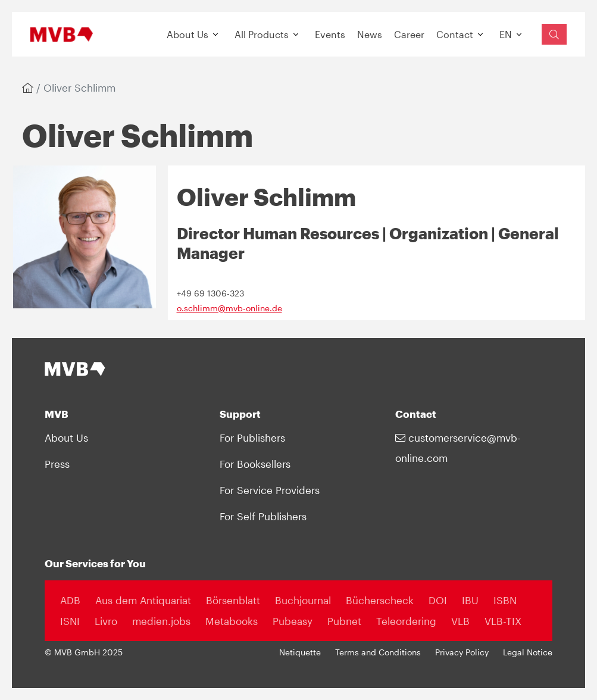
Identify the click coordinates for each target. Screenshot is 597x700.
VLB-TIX (503, 621)
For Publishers (252, 437)
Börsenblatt (233, 600)
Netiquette (300, 652)
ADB (70, 600)
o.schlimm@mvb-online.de (229, 308)
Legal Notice (528, 652)
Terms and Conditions (378, 652)
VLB (460, 621)
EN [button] (506, 34)
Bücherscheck (380, 600)
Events (330, 34)
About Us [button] (187, 34)
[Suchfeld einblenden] (554, 34)
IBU (470, 600)
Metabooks (232, 621)
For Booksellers (255, 464)
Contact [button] (455, 34)
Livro (106, 621)
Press (57, 464)
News (370, 34)
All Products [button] (262, 34)
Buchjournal (303, 600)
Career (409, 34)
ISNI (70, 621)
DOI (438, 600)
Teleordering (406, 621)
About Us (66, 437)
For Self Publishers (263, 516)
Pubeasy (293, 621)
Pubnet (344, 621)
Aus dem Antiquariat (143, 600)
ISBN (505, 600)
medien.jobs (161, 621)
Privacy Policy (462, 652)
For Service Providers (270, 490)
